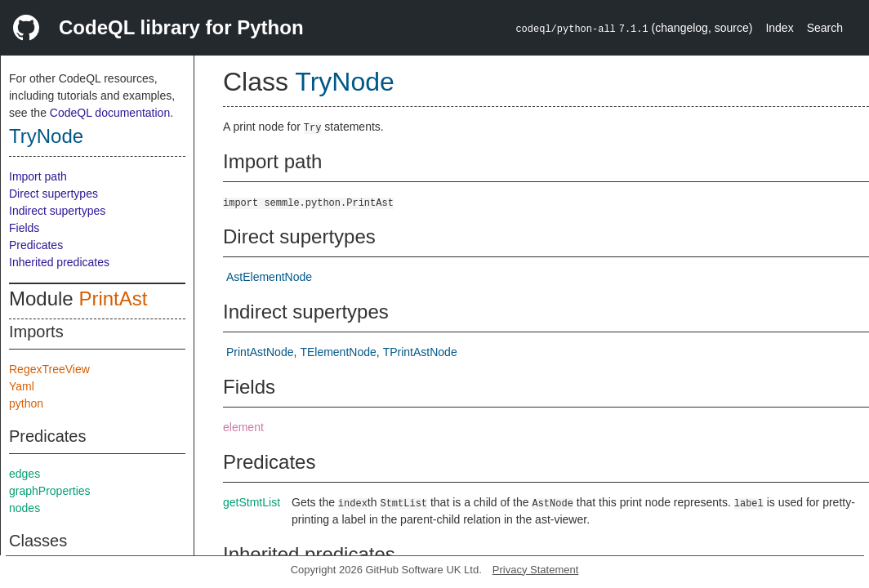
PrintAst (113, 298)
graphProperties (50, 491)
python (26, 403)
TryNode (46, 136)
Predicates (36, 245)
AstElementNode (269, 277)
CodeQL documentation (110, 113)
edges (25, 474)
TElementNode (338, 352)
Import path (38, 176)
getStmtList (252, 502)
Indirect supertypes (57, 211)
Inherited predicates (59, 262)
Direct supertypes (53, 194)
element (243, 427)
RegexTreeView (49, 369)
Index (779, 28)
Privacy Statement (536, 570)
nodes (25, 508)
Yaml (22, 386)
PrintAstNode (260, 352)
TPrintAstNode (420, 352)
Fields (24, 228)
